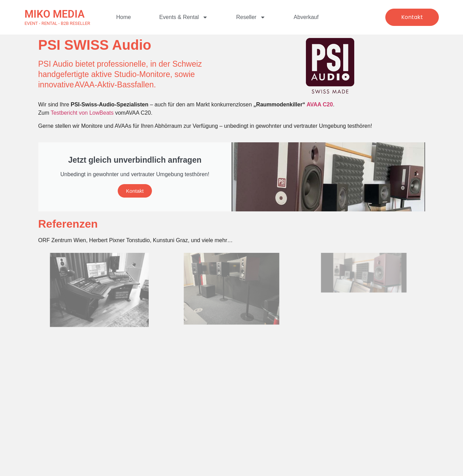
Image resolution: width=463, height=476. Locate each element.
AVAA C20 (320, 104)
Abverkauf (306, 17)
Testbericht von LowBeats (83, 113)
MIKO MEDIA (55, 14)
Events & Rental (184, 17)
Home (124, 17)
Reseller (251, 17)
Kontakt (135, 191)
